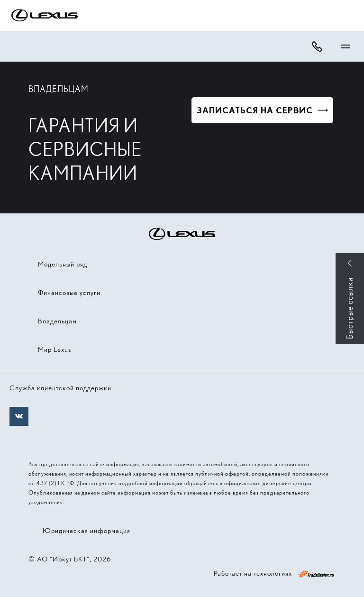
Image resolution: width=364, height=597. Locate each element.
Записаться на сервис (255, 110)
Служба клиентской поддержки (60, 388)
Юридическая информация (86, 531)
